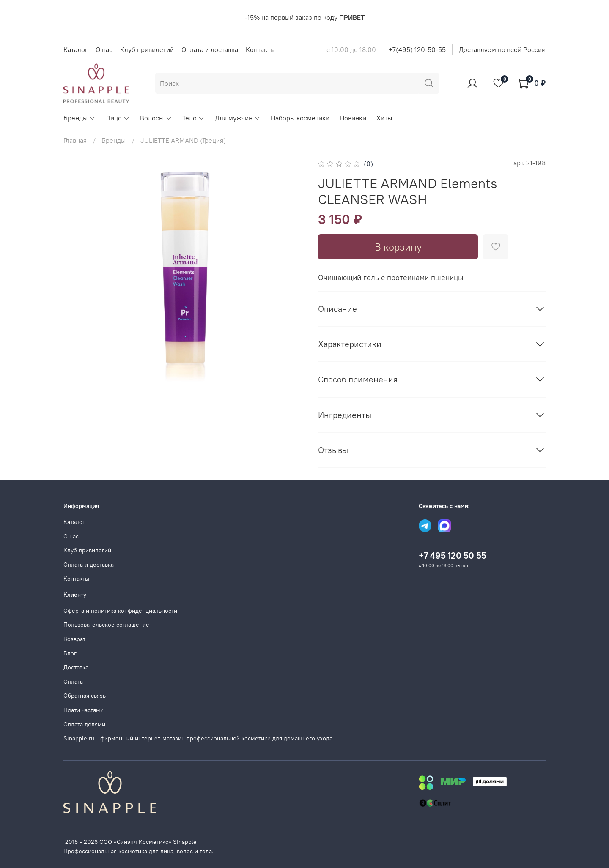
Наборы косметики (300, 118)
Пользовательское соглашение (106, 625)
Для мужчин (238, 118)
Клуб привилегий (147, 49)
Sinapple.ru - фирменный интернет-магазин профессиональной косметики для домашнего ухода (198, 738)
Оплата (73, 682)
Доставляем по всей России (502, 49)
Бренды (80, 118)
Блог (70, 653)
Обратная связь (85, 696)
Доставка (76, 667)
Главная (75, 140)
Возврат (74, 639)
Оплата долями (84, 724)
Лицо (118, 118)
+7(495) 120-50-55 (417, 49)
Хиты (384, 118)
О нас (104, 49)
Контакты (260, 49)
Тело (193, 118)
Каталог (76, 49)
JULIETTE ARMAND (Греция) (183, 140)
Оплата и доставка (210, 49)
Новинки (353, 118)
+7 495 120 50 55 (453, 555)
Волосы (156, 118)
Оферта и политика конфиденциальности (120, 611)
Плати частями (84, 710)
